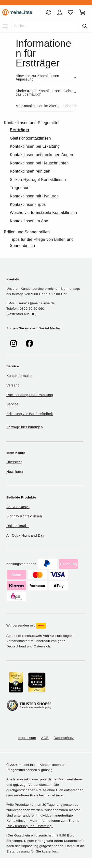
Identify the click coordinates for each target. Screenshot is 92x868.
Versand (13, 385)
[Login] (60, 12)
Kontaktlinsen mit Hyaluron (34, 196)
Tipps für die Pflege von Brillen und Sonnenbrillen (42, 243)
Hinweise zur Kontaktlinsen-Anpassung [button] (38, 78)
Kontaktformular (19, 376)
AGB (45, 738)
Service (12, 404)
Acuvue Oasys (18, 507)
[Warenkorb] (83, 12)
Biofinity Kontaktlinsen (24, 516)
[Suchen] (85, 26)
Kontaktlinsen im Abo (29, 221)
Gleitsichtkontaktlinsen (30, 138)
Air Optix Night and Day (25, 535)
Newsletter (15, 472)
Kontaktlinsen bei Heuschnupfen (39, 163)
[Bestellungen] (49, 12)
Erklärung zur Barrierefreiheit (30, 414)
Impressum (27, 738)
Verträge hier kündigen (25, 427)
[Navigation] (5, 26)
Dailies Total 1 (18, 526)
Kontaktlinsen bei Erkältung (35, 146)
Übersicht (14, 462)
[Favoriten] (71, 12)
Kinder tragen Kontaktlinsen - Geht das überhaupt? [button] (44, 93)
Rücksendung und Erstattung (30, 395)
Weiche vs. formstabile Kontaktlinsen (43, 213)
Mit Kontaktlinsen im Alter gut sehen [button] (45, 106)
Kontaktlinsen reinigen (30, 171)
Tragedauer (20, 188)
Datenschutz (64, 738)
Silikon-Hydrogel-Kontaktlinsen (38, 180)
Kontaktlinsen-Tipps (28, 204)
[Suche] (44, 26)
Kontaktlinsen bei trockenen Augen (41, 155)
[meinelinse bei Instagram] (13, 344)
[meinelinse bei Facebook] (29, 344)
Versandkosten (40, 785)
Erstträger (20, 130)
